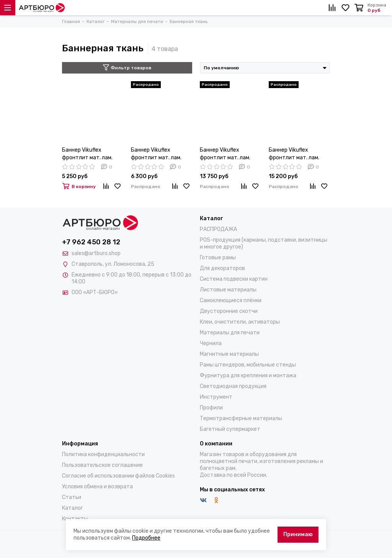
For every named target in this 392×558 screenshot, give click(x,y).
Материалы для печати (230, 333)
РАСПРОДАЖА (218, 229)
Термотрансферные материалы (241, 418)
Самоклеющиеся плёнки (231, 300)
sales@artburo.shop (96, 253)
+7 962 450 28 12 (91, 242)
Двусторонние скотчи (229, 311)
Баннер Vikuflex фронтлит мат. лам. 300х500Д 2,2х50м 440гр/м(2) (225, 154)
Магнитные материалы (229, 354)
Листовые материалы (228, 290)
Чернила (211, 343)
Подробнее (146, 538)
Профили (211, 408)
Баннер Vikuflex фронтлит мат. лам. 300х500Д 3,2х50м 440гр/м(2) (294, 154)
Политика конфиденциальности (103, 454)
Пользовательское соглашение (102, 465)
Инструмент (216, 397)
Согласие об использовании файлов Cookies (118, 476)
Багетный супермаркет (230, 429)
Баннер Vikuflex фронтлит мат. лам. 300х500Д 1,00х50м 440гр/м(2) (88, 154)
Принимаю (298, 534)
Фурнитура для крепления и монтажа (248, 376)
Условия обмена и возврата (97, 487)
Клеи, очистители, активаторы (240, 322)
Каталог (73, 508)
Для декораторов (222, 268)
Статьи (72, 497)
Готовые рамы (218, 258)
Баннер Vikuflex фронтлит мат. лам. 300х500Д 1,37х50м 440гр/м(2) (157, 154)
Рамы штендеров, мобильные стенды (248, 365)
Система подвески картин (234, 279)
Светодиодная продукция (233, 386)
